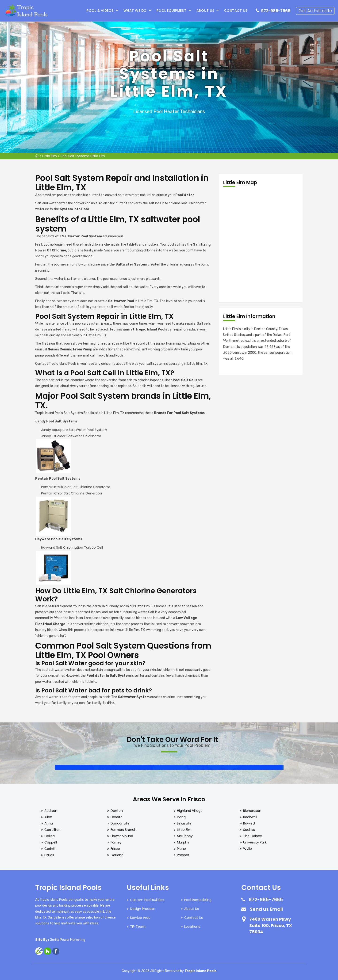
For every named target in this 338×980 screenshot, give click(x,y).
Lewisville (184, 823)
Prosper (183, 855)
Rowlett (249, 823)
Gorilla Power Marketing (67, 940)
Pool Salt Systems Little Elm (83, 156)
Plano (181, 849)
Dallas (49, 855)
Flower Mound (122, 836)
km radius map (261, 245)
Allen (48, 817)
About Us (205, 11)
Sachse (249, 830)
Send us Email (266, 909)
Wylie (248, 849)
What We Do (135, 11)
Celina (50, 836)
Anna (49, 823)
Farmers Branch (123, 830)
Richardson (252, 811)
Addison (51, 811)
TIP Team (138, 927)
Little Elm (50, 156)
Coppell (51, 842)
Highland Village (190, 811)
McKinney (185, 836)
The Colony (253, 836)
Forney (116, 842)
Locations (192, 927)
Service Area (140, 918)
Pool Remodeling (198, 900)
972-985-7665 (276, 11)
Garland (117, 855)
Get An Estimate (315, 11)
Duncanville (120, 823)
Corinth (50, 849)
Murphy (183, 842)
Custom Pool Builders (147, 900)
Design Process (142, 909)
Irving (181, 817)
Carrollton (52, 830)
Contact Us (236, 11)
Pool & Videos (100, 11)
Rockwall (250, 817)
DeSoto (117, 817)
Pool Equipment (172, 11)
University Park (255, 842)
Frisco (115, 849)
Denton (117, 811)
